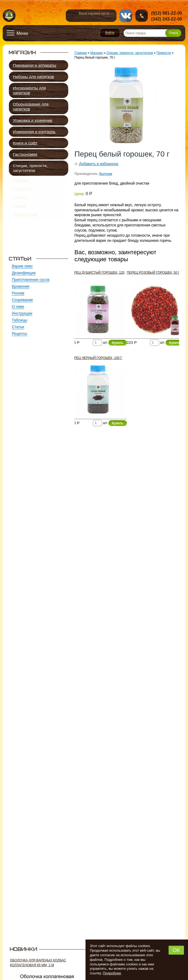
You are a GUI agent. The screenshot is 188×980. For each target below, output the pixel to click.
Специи (21, 181)
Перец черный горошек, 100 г (96, 358)
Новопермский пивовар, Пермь (9, 16)
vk (126, 16)
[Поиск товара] (152, 33)
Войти (110, 33)
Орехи (20, 213)
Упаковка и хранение (33, 120)
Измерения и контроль (34, 132)
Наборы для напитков (33, 77)
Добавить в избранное (99, 164)
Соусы (20, 202)
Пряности (23, 192)
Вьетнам (106, 174)
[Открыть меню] (18, 33)
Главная (81, 53)
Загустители (26, 223)
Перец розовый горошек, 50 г (153, 273)
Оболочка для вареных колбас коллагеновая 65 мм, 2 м (38, 963)
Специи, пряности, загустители (30, 168)
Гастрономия (25, 154)
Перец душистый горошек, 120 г (97, 275)
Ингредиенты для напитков (29, 90)
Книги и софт (25, 143)
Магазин (97, 53)
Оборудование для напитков (31, 106)
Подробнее (112, 973)
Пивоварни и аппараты (35, 65)
